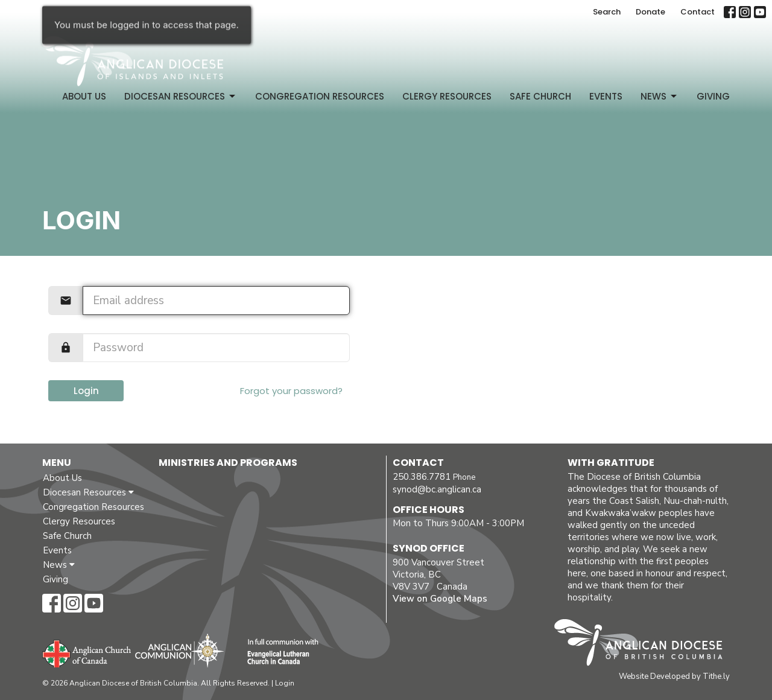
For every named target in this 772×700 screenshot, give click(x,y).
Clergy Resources (447, 96)
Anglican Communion (179, 650)
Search (607, 12)
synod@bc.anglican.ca (437, 489)
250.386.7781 (422, 477)
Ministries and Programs (228, 463)
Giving (713, 96)
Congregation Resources (320, 96)
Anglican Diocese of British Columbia (644, 644)
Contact (698, 12)
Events (606, 96)
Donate (650, 12)
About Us (84, 96)
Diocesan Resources (181, 96)
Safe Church (540, 96)
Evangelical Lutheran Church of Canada (278, 652)
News (660, 96)
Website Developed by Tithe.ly (674, 676)
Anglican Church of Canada (87, 652)
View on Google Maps (440, 599)
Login (86, 391)
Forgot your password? (291, 391)
